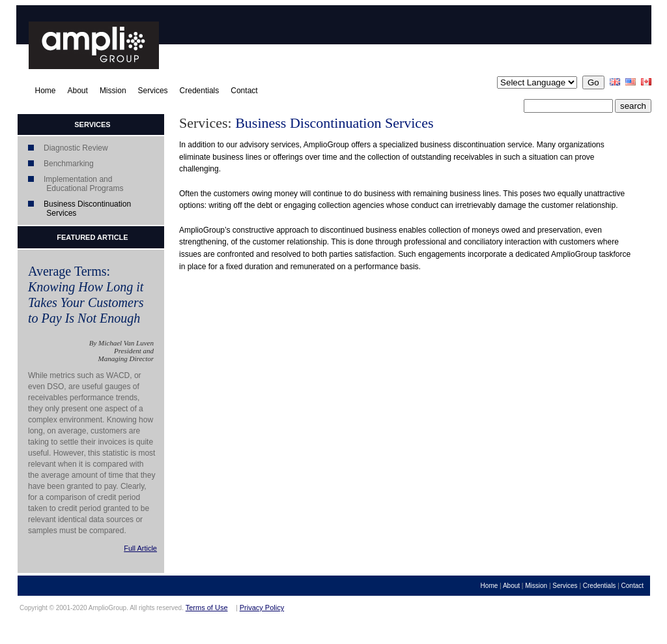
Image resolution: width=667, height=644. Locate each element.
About (78, 91)
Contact (244, 91)
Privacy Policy (262, 607)
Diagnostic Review (76, 148)
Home (46, 91)
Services (153, 91)
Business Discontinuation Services (75, 209)
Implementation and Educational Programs (71, 184)
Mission (113, 91)
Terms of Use (207, 607)
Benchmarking (69, 164)
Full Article (140, 548)
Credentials (200, 91)
